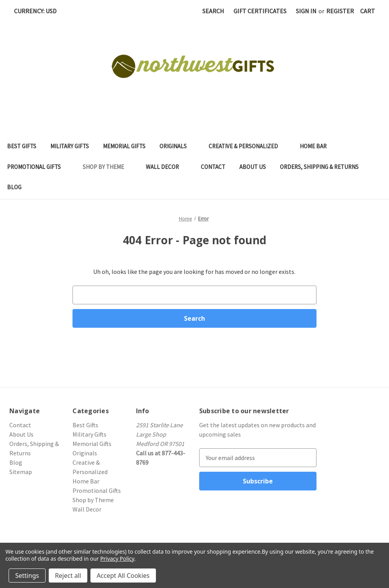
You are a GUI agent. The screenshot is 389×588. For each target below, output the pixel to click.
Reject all (68, 576)
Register (340, 11)
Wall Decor (166, 167)
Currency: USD (38, 11)
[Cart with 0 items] (368, 11)
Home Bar (317, 146)
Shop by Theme (107, 167)
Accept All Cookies (123, 576)
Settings (27, 576)
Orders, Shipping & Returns (319, 167)
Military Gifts (70, 146)
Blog (14, 187)
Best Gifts (22, 146)
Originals (177, 146)
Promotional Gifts (38, 167)
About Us (253, 167)
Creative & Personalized (247, 146)
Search (213, 11)
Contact (213, 167)
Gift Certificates (260, 11)
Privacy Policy (117, 559)
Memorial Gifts (124, 146)
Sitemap (21, 472)
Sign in (306, 11)
